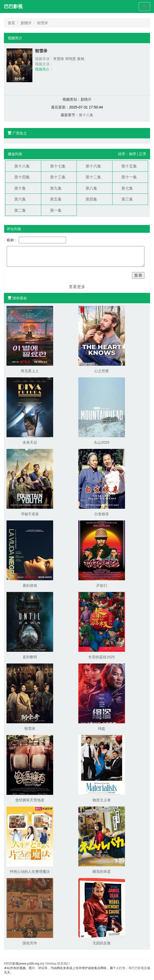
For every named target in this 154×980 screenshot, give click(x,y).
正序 (143, 154)
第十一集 (129, 177)
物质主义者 (102, 800)
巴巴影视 (13, 7)
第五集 (56, 199)
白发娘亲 (102, 514)
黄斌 (81, 59)
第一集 (56, 210)
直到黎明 (30, 657)
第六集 (20, 199)
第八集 (91, 188)
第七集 (127, 188)
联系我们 (64, 964)
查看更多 (77, 287)
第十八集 (86, 115)
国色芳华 (30, 943)
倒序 (132, 154)
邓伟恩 (71, 59)
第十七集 (58, 166)
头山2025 (101, 442)
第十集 (20, 188)
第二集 (20, 210)
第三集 (127, 199)
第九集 (56, 188)
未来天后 (30, 442)
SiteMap (51, 964)
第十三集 (58, 177)
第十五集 (129, 166)
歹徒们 (102, 585)
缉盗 (102, 728)
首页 (11, 23)
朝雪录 (30, 728)
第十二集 (93, 177)
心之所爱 (102, 371)
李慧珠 (59, 59)
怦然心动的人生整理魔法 (30, 872)
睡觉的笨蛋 (102, 872)
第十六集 (93, 166)
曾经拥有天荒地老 (30, 800)
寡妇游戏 (30, 585)
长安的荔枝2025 (101, 657)
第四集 (91, 199)
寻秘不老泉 (30, 514)
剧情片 (26, 23)
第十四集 (22, 177)
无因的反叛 (102, 943)
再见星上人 (30, 371)
